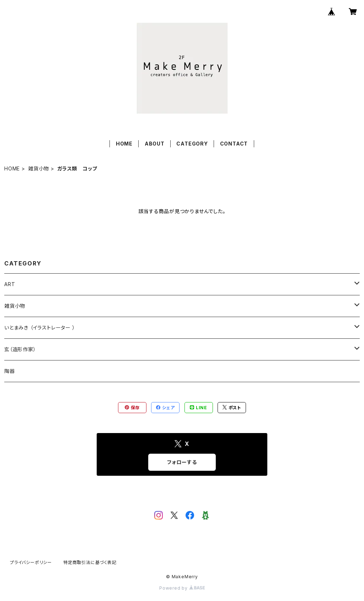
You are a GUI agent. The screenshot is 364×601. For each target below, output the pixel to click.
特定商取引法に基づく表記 (90, 562)
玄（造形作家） (20, 349)
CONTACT (234, 144)
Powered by (182, 588)
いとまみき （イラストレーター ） (40, 328)
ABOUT (155, 144)
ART (10, 284)
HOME (124, 144)
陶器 (10, 371)
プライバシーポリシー (31, 562)
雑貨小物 (39, 168)
